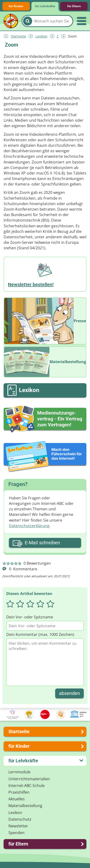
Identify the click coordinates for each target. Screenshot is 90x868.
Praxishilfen (19, 792)
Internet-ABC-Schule (27, 786)
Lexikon (42, 36)
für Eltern (74, 6)
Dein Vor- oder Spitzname (30, 617)
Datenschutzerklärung (29, 526)
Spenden (16, 833)
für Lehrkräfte (45, 6)
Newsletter (18, 826)
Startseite (18, 36)
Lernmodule (19, 772)
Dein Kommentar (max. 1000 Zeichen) (40, 634)
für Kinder (16, 6)
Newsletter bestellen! (31, 284)
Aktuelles (17, 799)
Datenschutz (20, 819)
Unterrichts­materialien (29, 779)
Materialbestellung (25, 806)
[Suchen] (28, 21)
